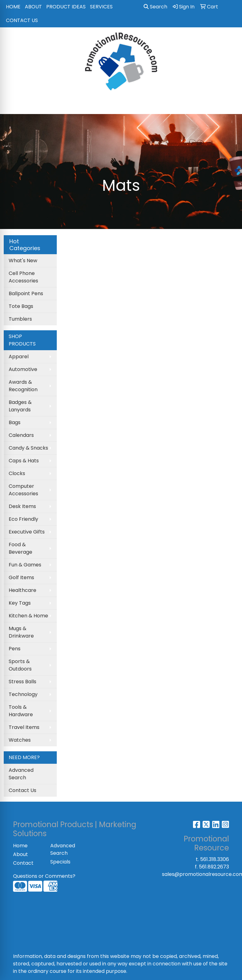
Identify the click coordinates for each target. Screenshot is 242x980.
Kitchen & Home (28, 616)
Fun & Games (25, 565)
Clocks (17, 473)
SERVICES (101, 7)
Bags (15, 422)
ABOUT (33, 7)
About (20, 854)
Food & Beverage (20, 548)
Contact (23, 863)
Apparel (19, 357)
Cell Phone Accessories (23, 277)
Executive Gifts (27, 532)
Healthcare (22, 590)
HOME (13, 7)
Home (20, 846)
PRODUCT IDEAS (66, 7)
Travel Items (24, 727)
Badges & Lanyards (20, 406)
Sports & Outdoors (20, 665)
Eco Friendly (23, 519)
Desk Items (22, 506)
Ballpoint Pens (26, 293)
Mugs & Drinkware (21, 632)
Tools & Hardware (21, 711)
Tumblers (20, 319)
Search (155, 7)
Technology (23, 694)
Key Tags (20, 603)
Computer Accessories (23, 490)
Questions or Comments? (44, 876)
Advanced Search (21, 774)
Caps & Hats (24, 461)
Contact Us (22, 790)
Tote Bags (21, 306)
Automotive (23, 369)
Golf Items (21, 577)
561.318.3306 (215, 859)
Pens (15, 649)
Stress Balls (22, 682)
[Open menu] (230, 105)
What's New (23, 261)
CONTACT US (22, 20)
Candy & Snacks (28, 448)
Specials (60, 862)
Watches (20, 740)
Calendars (21, 435)
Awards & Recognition (23, 386)
